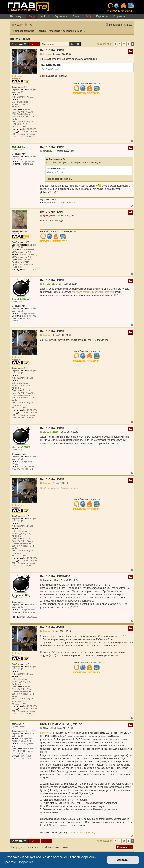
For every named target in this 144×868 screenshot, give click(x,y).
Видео (77, 16)
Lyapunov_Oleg (21, 595)
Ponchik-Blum (20, 299)
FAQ (88, 16)
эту (61, 797)
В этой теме (46, 733)
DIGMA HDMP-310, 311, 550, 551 (62, 724)
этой (130, 784)
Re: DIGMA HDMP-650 (55, 576)
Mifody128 (18, 724)
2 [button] (124, 44)
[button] (115, 44)
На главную (17, 16)
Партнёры (102, 16)
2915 (27, 87)
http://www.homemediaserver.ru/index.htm (93, 292)
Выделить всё (53, 65)
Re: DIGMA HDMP (52, 50)
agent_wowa (19, 231)
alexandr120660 (21, 447)
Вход (32, 16)
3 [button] (128, 44)
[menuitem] (28, 25)
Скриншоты (61, 16)
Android (45, 16)
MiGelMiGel (19, 147)
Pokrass (17, 76)
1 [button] (120, 44)
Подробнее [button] (26, 862)
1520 (27, 242)
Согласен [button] (123, 860)
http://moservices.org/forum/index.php (59, 488)
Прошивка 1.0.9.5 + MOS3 (81, 833)
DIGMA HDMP (21, 39)
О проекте (119, 16)
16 (25, 731)
